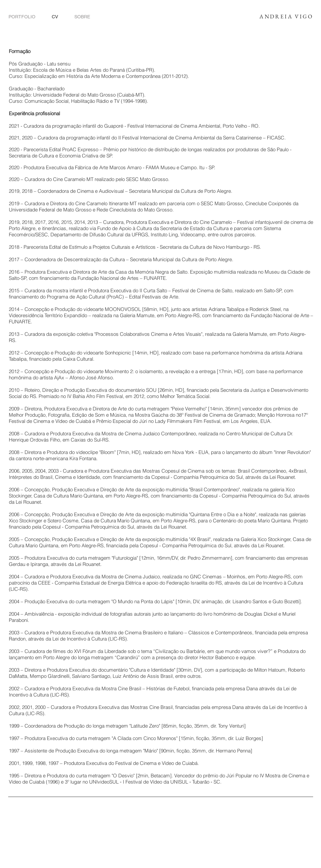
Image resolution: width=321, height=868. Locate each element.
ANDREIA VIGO (286, 16)
